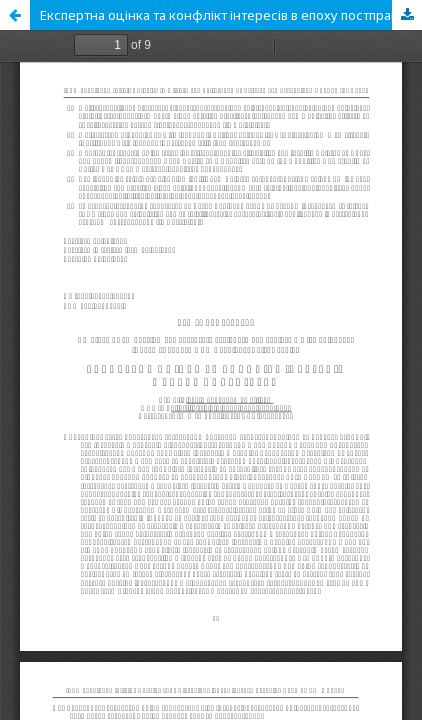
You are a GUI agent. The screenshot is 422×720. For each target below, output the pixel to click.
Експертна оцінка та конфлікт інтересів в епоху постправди (227, 15)
